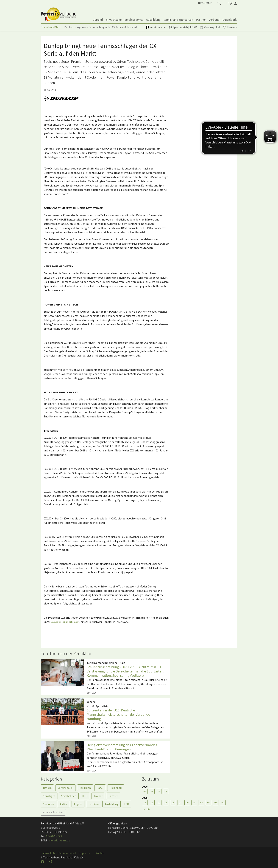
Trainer (98, 796)
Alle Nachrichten (53, 812)
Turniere (94, 804)
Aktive (64, 804)
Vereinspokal (66, 788)
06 (187, 802)
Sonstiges (49, 796)
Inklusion (85, 788)
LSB (127, 804)
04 (145, 791)
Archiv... (148, 809)
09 (166, 802)
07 (180, 802)
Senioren (48, 804)
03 (152, 791)
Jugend (78, 804)
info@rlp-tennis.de (59, 840)
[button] (219, 3)
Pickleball (116, 788)
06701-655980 (54, 836)
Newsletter (205, 3)
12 (145, 802)
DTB (85, 796)
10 (159, 802)
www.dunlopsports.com (65, 622)
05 (194, 802)
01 (166, 791)
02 (159, 791)
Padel (100, 788)
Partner (113, 796)
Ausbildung (112, 804)
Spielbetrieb (69, 796)
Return (47, 788)
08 (173, 802)
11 (152, 802)
